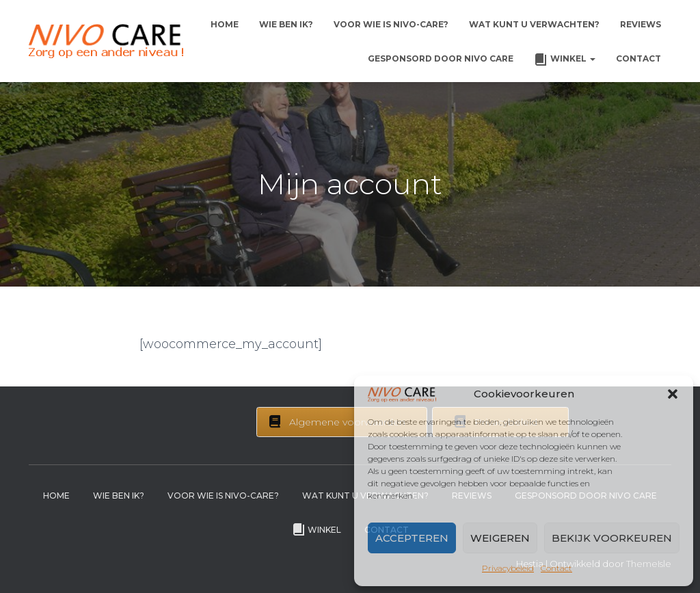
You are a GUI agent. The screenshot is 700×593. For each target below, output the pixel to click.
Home (225, 24)
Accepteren (412, 538)
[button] (673, 394)
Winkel (565, 60)
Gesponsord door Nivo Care (441, 58)
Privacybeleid (508, 568)
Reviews (641, 24)
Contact (556, 568)
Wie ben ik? (286, 24)
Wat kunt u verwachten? (534, 24)
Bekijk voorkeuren (612, 538)
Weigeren (500, 538)
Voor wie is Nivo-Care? (391, 24)
